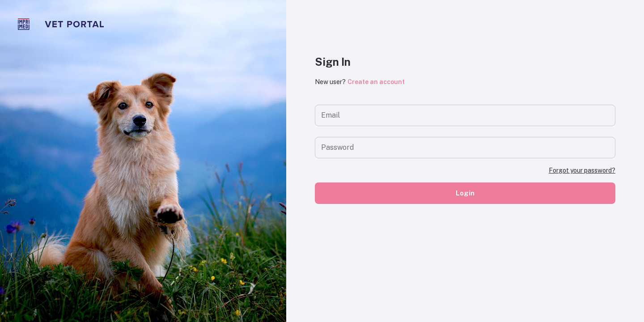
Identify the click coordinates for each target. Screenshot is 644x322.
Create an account (376, 82)
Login (465, 193)
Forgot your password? (582, 170)
